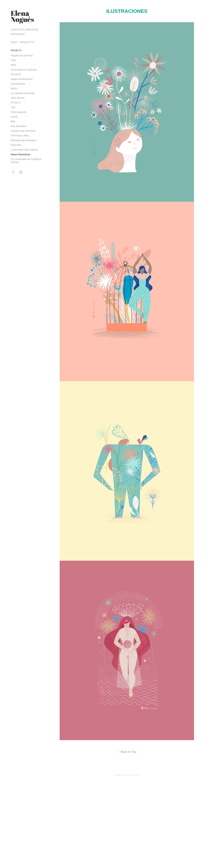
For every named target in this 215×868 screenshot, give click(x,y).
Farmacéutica (18, 84)
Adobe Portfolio (132, 775)
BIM (13, 121)
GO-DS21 (16, 74)
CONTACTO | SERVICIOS (25, 30)
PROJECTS (16, 50)
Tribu (13, 60)
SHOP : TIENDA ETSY (23, 42)
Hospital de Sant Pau (22, 56)
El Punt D (16, 103)
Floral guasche (18, 112)
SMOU (14, 88)
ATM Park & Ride (20, 136)
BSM (13, 65)
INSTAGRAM (18, 34)
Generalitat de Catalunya (24, 70)
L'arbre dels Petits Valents (24, 150)
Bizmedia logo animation (24, 140)
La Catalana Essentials (23, 93)
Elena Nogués (22, 16)
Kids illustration (19, 126)
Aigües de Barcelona (22, 79)
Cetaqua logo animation (23, 131)
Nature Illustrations (21, 154)
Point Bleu (16, 145)
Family (14, 117)
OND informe (18, 98)
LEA (13, 107)
